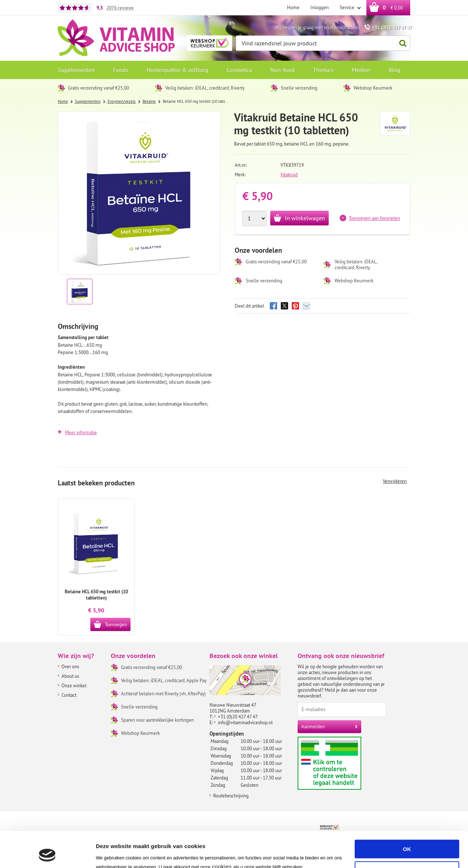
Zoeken (401, 43)
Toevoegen (116, 624)
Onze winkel (74, 685)
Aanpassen (407, 837)
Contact (69, 695)
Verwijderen (395, 481)
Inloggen (320, 7)
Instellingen (111, 854)
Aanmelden (313, 726)
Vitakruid (289, 174)
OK (407, 816)
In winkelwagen (305, 218)
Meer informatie (81, 432)
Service (348, 7)
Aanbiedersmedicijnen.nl (344, 763)
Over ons (70, 666)
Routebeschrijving (231, 796)
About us (70, 676)
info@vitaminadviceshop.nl (245, 722)
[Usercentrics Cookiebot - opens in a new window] (47, 854)
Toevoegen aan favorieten (374, 218)
